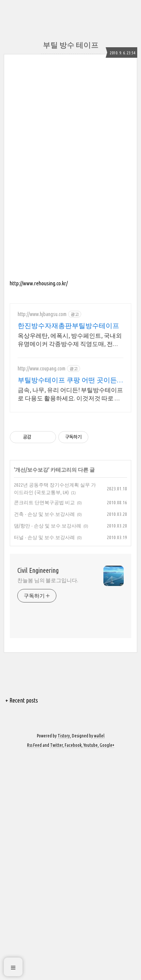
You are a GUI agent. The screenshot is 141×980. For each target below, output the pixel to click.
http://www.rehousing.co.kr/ (39, 283)
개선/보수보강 (32, 526)
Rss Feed (34, 801)
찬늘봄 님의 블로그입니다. (48, 636)
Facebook (73, 801)
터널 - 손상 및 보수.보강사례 (44, 593)
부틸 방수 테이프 (71, 45)
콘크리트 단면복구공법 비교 (44, 558)
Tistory (64, 792)
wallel (99, 792)
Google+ (107, 801)
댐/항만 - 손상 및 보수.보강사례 (48, 581)
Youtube (91, 801)
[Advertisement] (70, 385)
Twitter (56, 801)
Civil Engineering (38, 626)
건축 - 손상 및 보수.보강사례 (44, 570)
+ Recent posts (22, 756)
